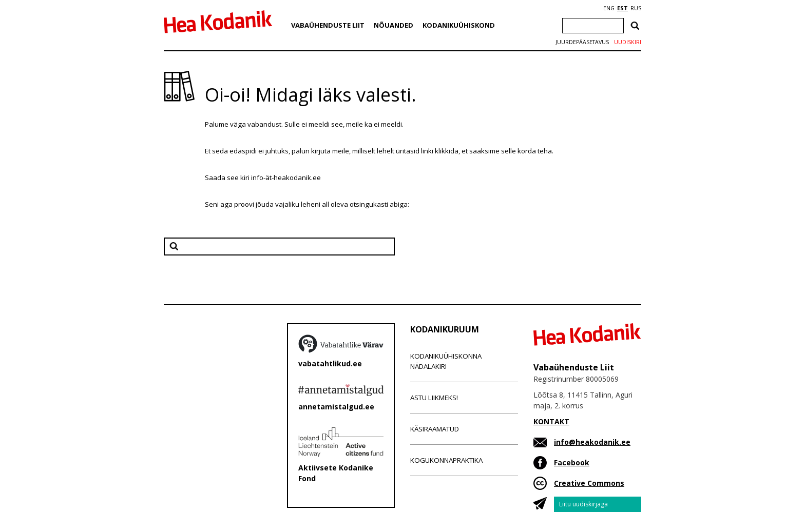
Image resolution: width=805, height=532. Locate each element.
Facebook (572, 462)
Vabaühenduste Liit (328, 25)
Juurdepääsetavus (582, 42)
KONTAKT (551, 421)
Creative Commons (589, 483)
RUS (636, 8)
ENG (609, 8)
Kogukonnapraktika (446, 460)
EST (622, 8)
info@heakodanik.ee (592, 442)
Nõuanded (394, 25)
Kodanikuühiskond (459, 25)
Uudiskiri (628, 42)
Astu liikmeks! (434, 398)
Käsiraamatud (435, 429)
